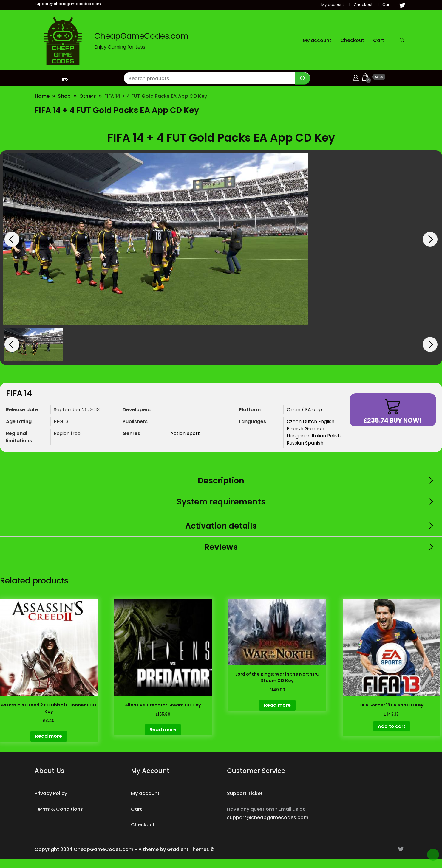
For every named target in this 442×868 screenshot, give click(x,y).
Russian (296, 443)
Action (178, 433)
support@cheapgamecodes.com (268, 817)
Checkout (363, 5)
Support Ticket (245, 793)
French (296, 429)
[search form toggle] (402, 40)
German (314, 429)
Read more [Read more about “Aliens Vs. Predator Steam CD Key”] (163, 730)
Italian (319, 436)
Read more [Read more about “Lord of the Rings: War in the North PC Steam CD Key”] (277, 705)
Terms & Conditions (59, 809)
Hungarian (299, 436)
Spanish (314, 443)
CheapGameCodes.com (141, 36)
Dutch (310, 421)
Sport (193, 433)
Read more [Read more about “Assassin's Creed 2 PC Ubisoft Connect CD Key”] (49, 736)
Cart (387, 5)
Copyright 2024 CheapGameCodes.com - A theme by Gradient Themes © (124, 849)
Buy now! (393, 411)
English (326, 421)
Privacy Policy (51, 793)
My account (333, 5)
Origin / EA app (304, 410)
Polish (334, 436)
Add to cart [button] (392, 726)
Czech (295, 421)
